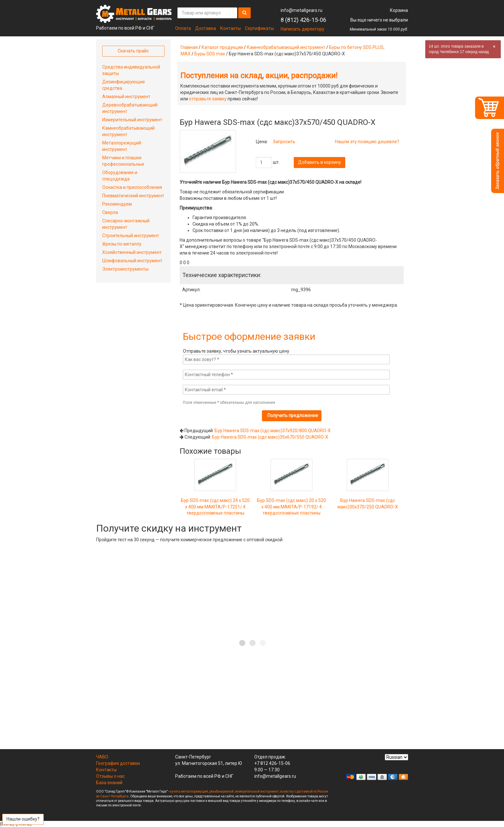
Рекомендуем (117, 204)
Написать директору (302, 29)
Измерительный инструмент (132, 120)
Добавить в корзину (319, 162)
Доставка (206, 28)
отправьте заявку (208, 99)
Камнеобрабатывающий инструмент (286, 47)
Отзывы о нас (110, 776)
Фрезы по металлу (122, 244)
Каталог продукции (222, 47)
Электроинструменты (125, 269)
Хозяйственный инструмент (132, 252)
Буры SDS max (210, 54)
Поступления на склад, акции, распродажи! (259, 76)
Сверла (110, 212)
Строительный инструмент (131, 236)
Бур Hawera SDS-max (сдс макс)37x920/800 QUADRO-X (273, 431)
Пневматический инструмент (133, 196)
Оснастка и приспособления (132, 187)
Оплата (183, 28)
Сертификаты (259, 28)
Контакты (230, 28)
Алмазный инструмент (126, 97)
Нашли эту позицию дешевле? (367, 142)
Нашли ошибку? (23, 819)
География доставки (118, 763)
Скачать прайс (133, 51)
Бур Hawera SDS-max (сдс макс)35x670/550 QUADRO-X (270, 437)
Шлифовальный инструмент (132, 261)
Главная (189, 47)
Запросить (284, 142)
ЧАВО (102, 757)
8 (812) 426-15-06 (303, 20)
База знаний (109, 783)
